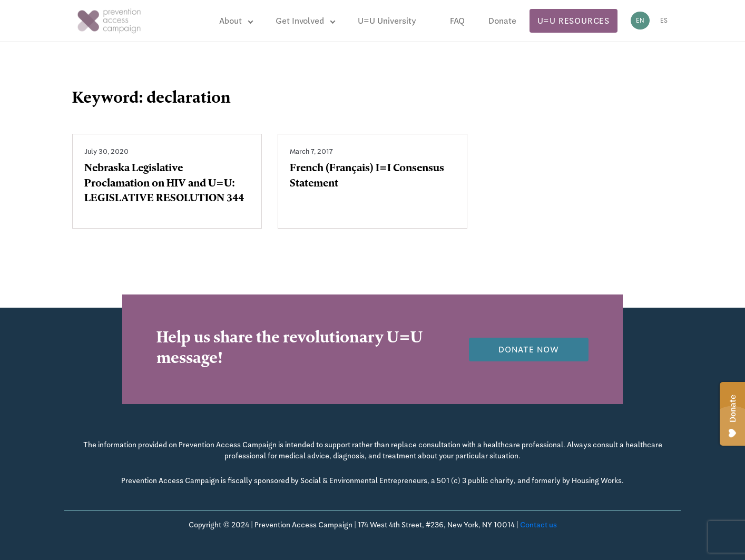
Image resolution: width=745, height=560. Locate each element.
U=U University (387, 21)
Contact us (538, 525)
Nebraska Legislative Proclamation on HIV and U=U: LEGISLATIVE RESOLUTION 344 (164, 184)
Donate (502, 21)
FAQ (457, 21)
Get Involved (300, 21)
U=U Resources (574, 21)
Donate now (529, 350)
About (231, 21)
